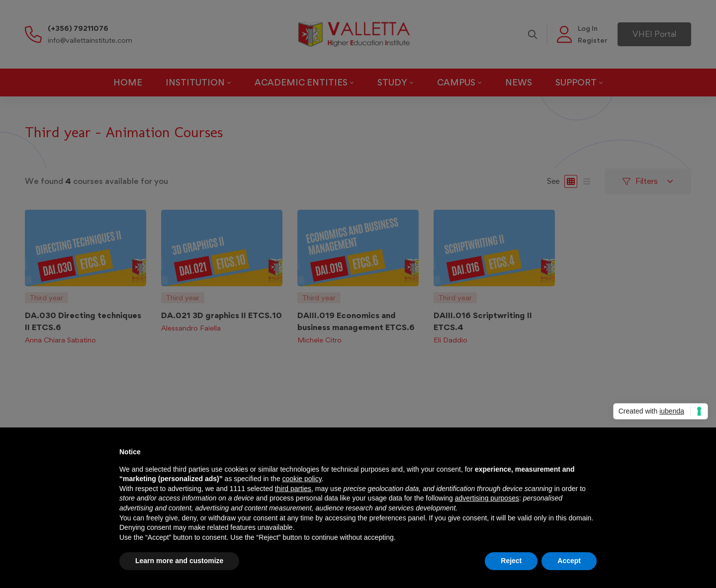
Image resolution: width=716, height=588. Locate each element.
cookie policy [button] (302, 479)
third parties (293, 489)
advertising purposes (487, 498)
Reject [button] (511, 561)
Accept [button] (569, 561)
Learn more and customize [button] (179, 561)
